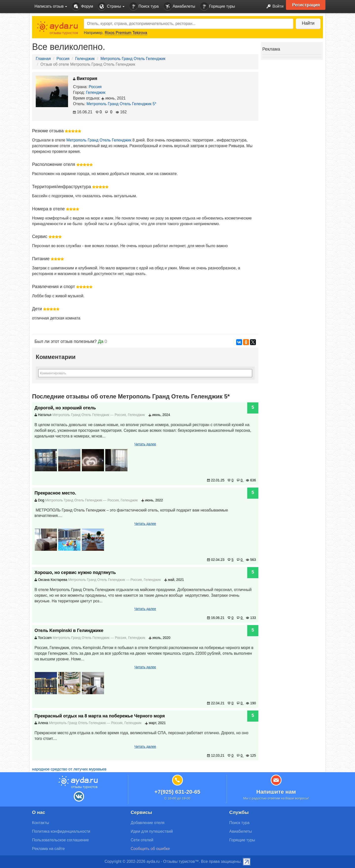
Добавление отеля (148, 823)
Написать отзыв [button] (51, 6)
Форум (82, 7)
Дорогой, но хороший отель (65, 408)
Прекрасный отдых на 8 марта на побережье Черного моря (100, 716)
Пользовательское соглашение (60, 840)
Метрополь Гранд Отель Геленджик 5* (121, 104)
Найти (308, 23)
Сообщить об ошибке (150, 849)
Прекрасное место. (55, 493)
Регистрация (306, 5)
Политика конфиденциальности (61, 831)
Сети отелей (142, 840)
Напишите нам (276, 792)
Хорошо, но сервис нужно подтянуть (75, 572)
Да (101, 341)
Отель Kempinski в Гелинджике (69, 631)
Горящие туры (218, 7)
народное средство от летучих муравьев (69, 769)
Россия (63, 59)
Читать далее (145, 444)
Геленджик (85, 59)
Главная (43, 59)
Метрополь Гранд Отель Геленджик (133, 59)
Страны (111, 7)
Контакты (41, 823)
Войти (274, 7)
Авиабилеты (179, 7)
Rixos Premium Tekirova (126, 33)
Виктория (85, 79)
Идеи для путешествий (152, 831)
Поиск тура (144, 7)
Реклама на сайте (48, 849)
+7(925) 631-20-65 (177, 792)
